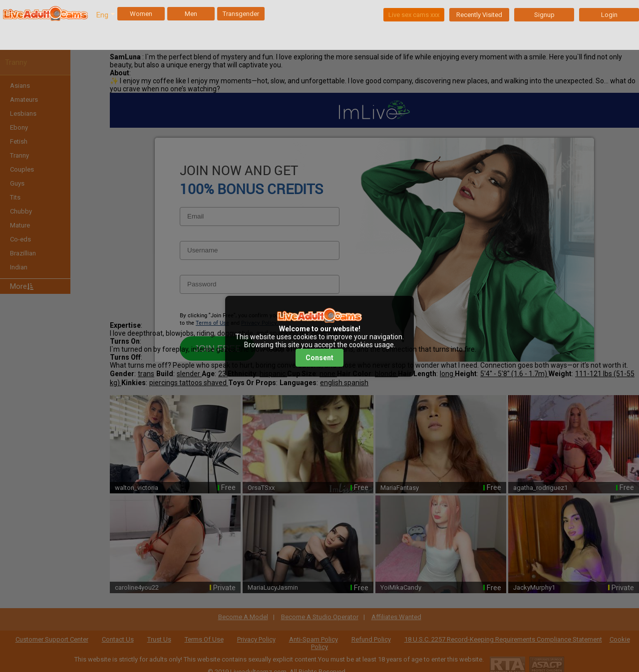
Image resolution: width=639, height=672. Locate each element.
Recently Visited (479, 15)
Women (141, 14)
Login (609, 15)
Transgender (241, 14)
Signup (544, 15)
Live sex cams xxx (414, 15)
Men (191, 14)
